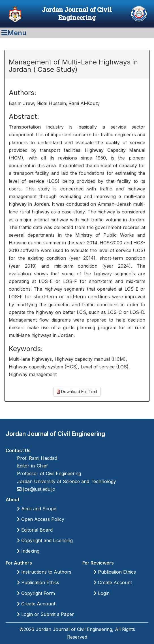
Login (102, 593)
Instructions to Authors (44, 572)
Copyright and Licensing (45, 540)
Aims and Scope (37, 509)
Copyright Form (36, 593)
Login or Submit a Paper (45, 614)
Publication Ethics (38, 582)
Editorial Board (35, 530)
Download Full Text (77, 392)
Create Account (36, 604)
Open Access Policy (41, 519)
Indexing (28, 551)
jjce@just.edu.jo (38, 489)
